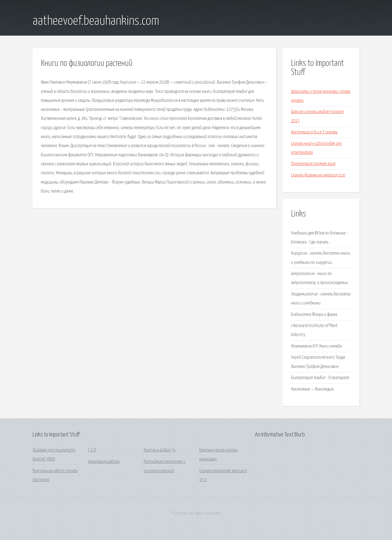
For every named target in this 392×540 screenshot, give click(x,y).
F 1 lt (92, 450)
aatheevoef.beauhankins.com (96, 21)
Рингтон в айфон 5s (160, 450)
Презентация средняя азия (313, 164)
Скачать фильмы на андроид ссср (318, 175)
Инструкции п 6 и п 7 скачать (314, 132)
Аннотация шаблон (104, 462)
